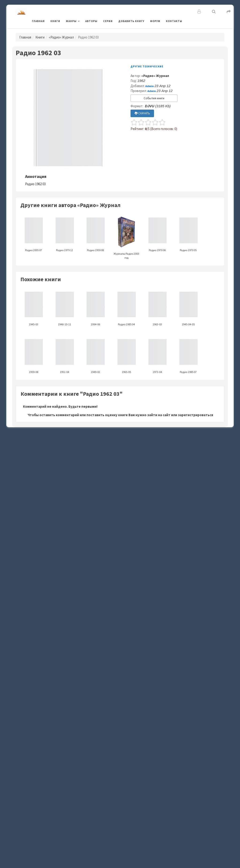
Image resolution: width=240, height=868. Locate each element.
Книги (55, 21)
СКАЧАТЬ (142, 113)
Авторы (91, 21)
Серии (108, 21)
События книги (154, 98)
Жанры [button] (71, 21)
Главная (38, 21)
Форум (155, 21)
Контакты (174, 21)
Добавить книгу (131, 21)
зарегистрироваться (195, 415)
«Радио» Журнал (61, 37)
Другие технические (147, 66)
